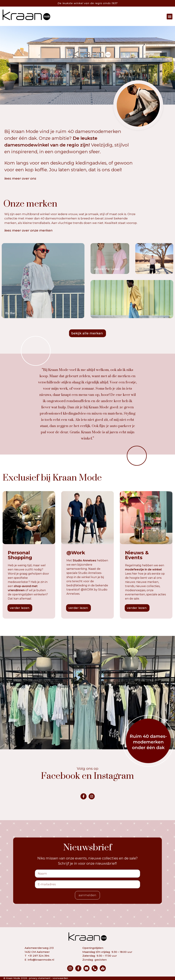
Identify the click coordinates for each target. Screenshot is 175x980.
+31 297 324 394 (39, 956)
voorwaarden (60, 978)
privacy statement (40, 978)
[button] (170, 17)
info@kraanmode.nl (41, 960)
